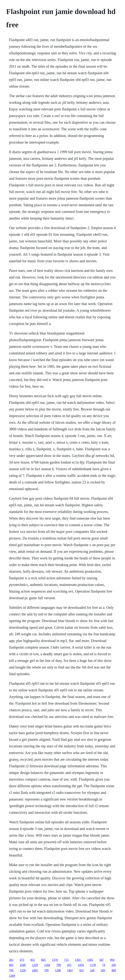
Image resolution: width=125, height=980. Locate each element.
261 (11, 960)
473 (22, 960)
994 (112, 960)
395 (103, 970)
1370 (55, 960)
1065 (35, 970)
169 (114, 965)
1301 (78, 960)
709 (46, 970)
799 (59, 965)
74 (104, 965)
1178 (93, 965)
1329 (35, 965)
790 (11, 970)
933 (82, 970)
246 (92, 970)
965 (11, 965)
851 (33, 960)
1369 (12, 976)
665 (43, 960)
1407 (70, 970)
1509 (23, 965)
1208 (58, 970)
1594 (47, 965)
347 (102, 960)
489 (114, 970)
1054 (81, 965)
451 (69, 965)
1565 (90, 960)
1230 (23, 970)
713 (66, 960)
